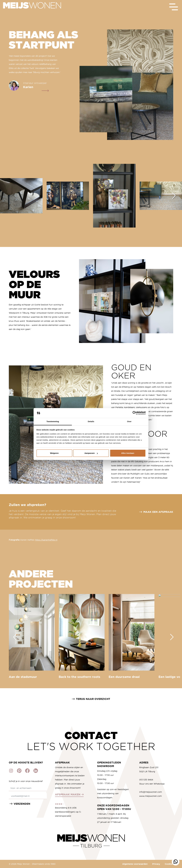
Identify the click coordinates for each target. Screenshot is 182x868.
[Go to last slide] (15, 637)
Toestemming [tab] (53, 421)
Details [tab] (91, 421)
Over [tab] (129, 421)
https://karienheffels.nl (46, 540)
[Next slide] (174, 196)
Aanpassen (91, 453)
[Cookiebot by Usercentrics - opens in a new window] (134, 413)
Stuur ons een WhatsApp (152, 784)
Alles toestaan (128, 453)
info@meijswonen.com (151, 792)
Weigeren (54, 453)
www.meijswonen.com (150, 796)
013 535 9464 (146, 780)
